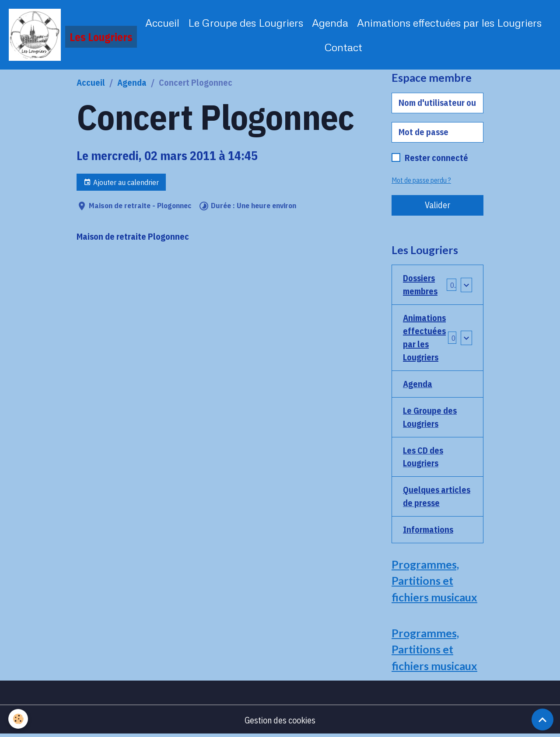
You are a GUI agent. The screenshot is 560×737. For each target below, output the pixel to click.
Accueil (162, 23)
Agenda (330, 23)
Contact (343, 47)
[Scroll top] (542, 720)
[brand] (68, 35)
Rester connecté (436, 158)
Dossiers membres (420, 285)
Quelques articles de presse (437, 497)
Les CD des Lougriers (423, 457)
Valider (438, 205)
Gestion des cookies (280, 721)
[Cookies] (19, 719)
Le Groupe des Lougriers (246, 23)
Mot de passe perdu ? (421, 181)
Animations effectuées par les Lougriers (449, 23)
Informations (428, 530)
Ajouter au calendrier (121, 183)
